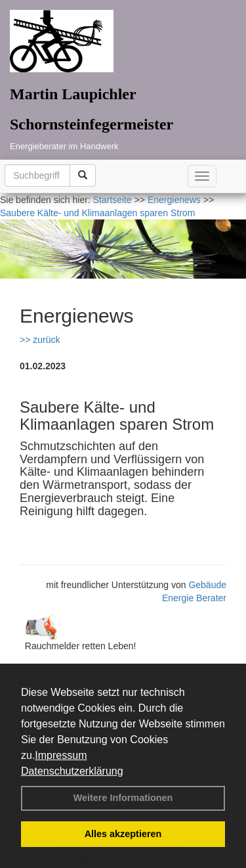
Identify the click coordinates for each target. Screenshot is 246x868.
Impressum (61, 755)
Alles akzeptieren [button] (123, 834)
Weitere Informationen (123, 798)
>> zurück (40, 340)
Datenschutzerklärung (72, 771)
